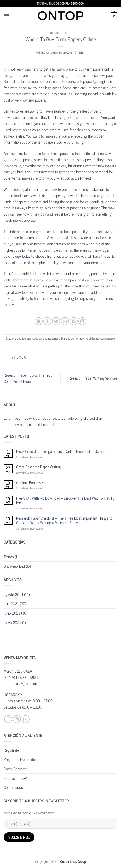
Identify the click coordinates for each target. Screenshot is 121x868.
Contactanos (13, 787)
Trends (9, 557)
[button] (7, 16)
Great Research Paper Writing (38, 467)
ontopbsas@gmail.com (21, 683)
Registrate (11, 750)
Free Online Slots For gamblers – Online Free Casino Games (61, 451)
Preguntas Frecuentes (20, 759)
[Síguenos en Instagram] (17, 719)
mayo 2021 (12, 622)
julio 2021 (11, 603)
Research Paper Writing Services (93, 378)
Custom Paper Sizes (31, 482)
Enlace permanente (103, 338)
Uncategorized (60, 33)
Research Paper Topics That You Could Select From (28, 378)
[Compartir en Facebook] (47, 321)
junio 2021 (12, 613)
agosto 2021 (13, 594)
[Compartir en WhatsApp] (39, 321)
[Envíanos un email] (26, 719)
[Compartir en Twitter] (56, 321)
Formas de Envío (16, 778)
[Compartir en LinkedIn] (82, 321)
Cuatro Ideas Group (73, 861)
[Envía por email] (65, 321)
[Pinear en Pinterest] (74, 321)
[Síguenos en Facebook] (8, 719)
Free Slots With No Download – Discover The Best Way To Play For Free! (66, 500)
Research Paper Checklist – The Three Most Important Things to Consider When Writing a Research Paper (64, 520)
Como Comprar (15, 769)
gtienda (80, 52)
